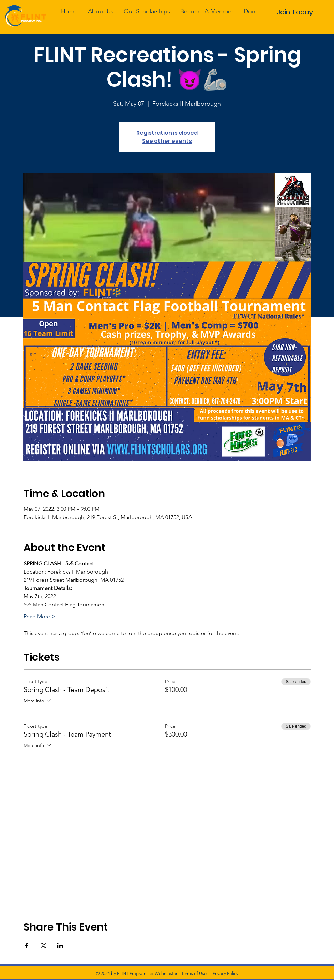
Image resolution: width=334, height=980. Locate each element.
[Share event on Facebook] (27, 946)
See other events (167, 141)
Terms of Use (194, 973)
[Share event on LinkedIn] (60, 946)
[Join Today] (295, 12)
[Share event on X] (43, 946)
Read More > (39, 616)
